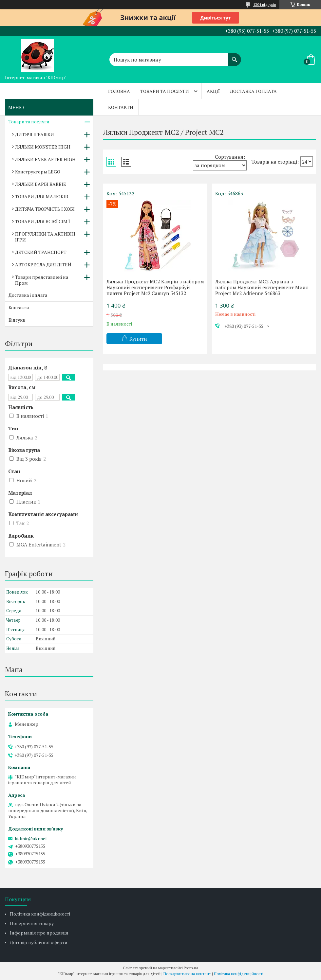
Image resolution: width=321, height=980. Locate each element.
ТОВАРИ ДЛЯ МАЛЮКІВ (42, 196)
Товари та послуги (165, 91)
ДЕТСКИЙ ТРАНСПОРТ (41, 252)
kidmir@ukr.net (31, 839)
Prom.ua (191, 968)
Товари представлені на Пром (42, 280)
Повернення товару (32, 923)
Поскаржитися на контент (187, 974)
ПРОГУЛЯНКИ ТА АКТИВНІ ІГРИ (45, 237)
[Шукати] (235, 56)
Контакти (121, 107)
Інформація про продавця (39, 933)
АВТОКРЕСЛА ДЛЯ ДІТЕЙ (43, 265)
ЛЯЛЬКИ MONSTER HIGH (43, 147)
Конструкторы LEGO (38, 172)
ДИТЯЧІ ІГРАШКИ (35, 134)
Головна (119, 91)
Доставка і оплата (253, 91)
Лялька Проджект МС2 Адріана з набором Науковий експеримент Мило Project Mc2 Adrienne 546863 (262, 287)
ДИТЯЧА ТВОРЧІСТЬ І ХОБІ (45, 209)
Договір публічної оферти (39, 942)
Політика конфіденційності (40, 914)
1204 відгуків (265, 4)
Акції (213, 91)
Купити (138, 339)
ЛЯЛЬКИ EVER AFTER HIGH (45, 159)
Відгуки (17, 320)
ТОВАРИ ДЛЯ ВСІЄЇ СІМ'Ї (43, 221)
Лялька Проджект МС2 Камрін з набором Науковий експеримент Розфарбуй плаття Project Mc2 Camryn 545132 (155, 287)
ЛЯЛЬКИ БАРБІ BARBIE (41, 184)
